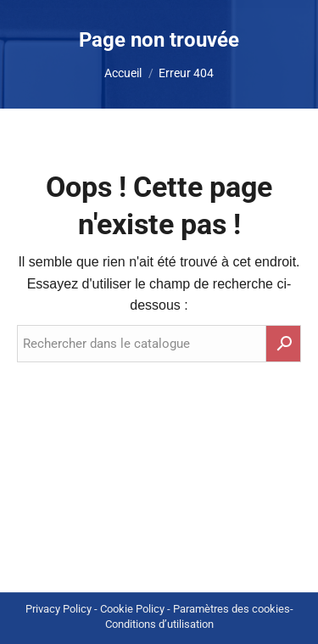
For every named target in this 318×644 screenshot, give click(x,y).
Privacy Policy (59, 609)
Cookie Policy (132, 609)
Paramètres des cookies (232, 609)
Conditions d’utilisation (159, 624)
